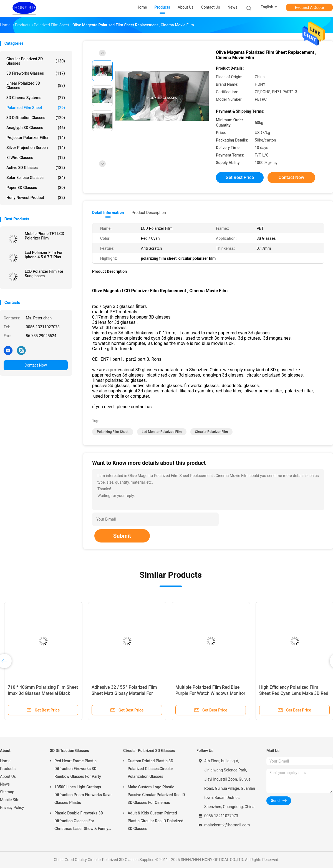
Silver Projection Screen (36, 148)
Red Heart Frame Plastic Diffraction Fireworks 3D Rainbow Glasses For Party (78, 769)
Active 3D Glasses (36, 168)
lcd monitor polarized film (162, 432)
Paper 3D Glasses (36, 188)
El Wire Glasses (36, 158)
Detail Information (108, 213)
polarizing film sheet (113, 432)
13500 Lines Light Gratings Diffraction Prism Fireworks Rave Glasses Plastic (83, 795)
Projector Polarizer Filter (36, 138)
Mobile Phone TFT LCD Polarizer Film (45, 236)
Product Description (149, 213)
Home (5, 761)
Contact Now (36, 365)
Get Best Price (240, 177)
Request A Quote (309, 7)
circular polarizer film (212, 432)
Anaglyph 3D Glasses (36, 128)
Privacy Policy (12, 808)
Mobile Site (10, 800)
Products (8, 769)
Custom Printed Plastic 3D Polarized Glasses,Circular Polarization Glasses (150, 769)
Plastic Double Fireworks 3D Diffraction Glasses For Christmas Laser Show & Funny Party (81, 822)
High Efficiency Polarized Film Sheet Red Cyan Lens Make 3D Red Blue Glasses (294, 693)
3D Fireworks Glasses (36, 73)
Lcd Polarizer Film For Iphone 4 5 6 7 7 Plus (44, 255)
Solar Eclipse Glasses (36, 178)
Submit (122, 536)
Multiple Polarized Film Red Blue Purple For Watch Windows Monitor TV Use (210, 693)
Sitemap (7, 792)
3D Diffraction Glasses (36, 118)
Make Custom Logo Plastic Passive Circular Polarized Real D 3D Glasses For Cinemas (156, 795)
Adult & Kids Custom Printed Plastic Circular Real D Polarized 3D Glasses (156, 821)
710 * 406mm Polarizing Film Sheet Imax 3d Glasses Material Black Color (43, 693)
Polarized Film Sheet (36, 108)
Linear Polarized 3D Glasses (36, 85)
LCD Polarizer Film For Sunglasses (44, 274)
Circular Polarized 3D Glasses (36, 61)
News (5, 784)
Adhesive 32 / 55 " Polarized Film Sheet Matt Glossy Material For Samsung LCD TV (124, 693)
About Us (8, 776)
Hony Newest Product (36, 198)
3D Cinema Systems (36, 98)
